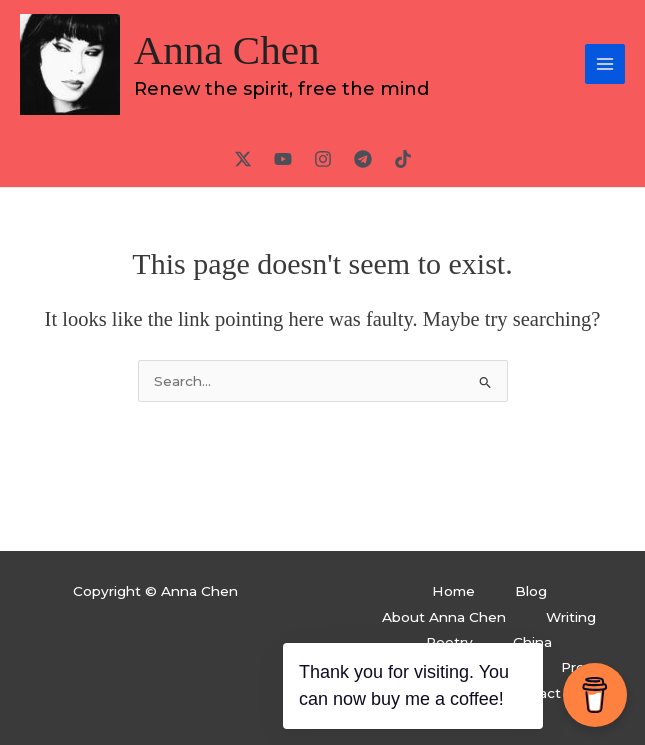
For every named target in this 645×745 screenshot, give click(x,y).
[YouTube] (283, 159)
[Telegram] (363, 159)
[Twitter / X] (243, 159)
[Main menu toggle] (605, 64)
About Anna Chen (444, 617)
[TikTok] (403, 159)
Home (453, 591)
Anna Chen (227, 50)
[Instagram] (323, 159)
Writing (571, 617)
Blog (531, 591)
